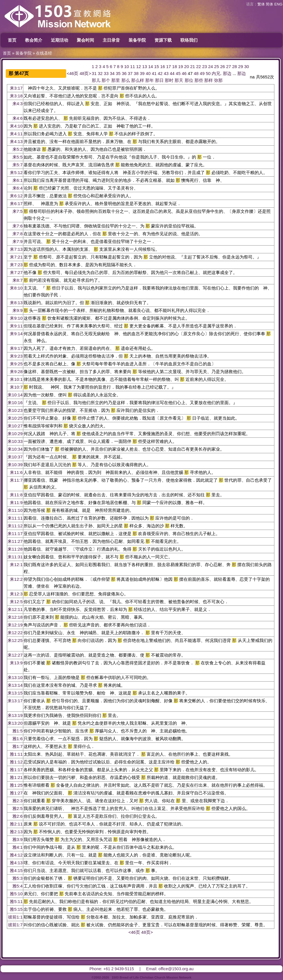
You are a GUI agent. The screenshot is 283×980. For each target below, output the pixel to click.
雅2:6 (18, 816)
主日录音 (111, 40)
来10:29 (15, 434)
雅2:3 (18, 801)
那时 (169, 80)
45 (178, 73)
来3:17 (16, 88)
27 (228, 66)
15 (157, 66)
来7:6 (18, 226)
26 (222, 66)
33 (106, 73)
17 (169, 66)
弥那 (218, 80)
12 (138, 66)
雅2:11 (16, 824)
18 (175, 66)
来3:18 (16, 96)
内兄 (216, 73)
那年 (150, 80)
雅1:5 (18, 731)
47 (190, 73)
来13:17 (15, 701)
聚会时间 (85, 40)
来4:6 (18, 118)
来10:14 (15, 395)
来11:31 (15, 557)
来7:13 (16, 249)
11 (133, 66)
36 (124, 73)
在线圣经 (44, 53)
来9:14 (16, 334)
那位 (189, 80)
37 (130, 73)
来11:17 (15, 534)
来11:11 (15, 518)
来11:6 (16, 472)
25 (217, 66)
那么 (126, 80)
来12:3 (16, 594)
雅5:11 (16, 901)
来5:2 (18, 149)
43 (166, 73)
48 (196, 73)
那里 (116, 80)
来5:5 (18, 157)
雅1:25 (16, 785)
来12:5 (16, 602)
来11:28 (15, 549)
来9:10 (16, 318)
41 (154, 73)
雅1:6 (18, 739)
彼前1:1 (15, 917)
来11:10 (15, 510)
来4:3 (18, 104)
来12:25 (15, 640)
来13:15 (15, 693)
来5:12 (16, 172)
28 (235, 66)
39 (142, 73)
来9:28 (16, 372)
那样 (209, 80)
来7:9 (18, 241)
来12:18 (15, 617)
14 (151, 66)
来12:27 (15, 655)
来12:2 (16, 579)
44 (172, 73)
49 (202, 73)
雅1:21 (16, 777)
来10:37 (15, 457)
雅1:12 (16, 762)
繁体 (261, 4)
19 (180, 66)
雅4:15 (16, 870)
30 (247, 66)
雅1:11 (16, 754)
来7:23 (16, 265)
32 (100, 73)
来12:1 (16, 565)
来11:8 (16, 495)
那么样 (138, 80)
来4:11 (16, 134)
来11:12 (15, 526)
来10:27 (15, 426)
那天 (179, 80)
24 (211, 66)
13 (145, 66)
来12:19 (15, 625)
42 (160, 73)
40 (148, 73)
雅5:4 (18, 886)
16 (163, 66)
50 (208, 73)
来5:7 (18, 165)
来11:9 (16, 502)
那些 (199, 80)
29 (241, 66)
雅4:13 (16, 863)
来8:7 (18, 280)
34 (112, 73)
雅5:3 (18, 878)
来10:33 (15, 441)
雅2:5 (18, 808)
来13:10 (15, 677)
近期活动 (60, 40)
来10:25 (15, 418)
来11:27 (15, 541)
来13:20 (15, 723)
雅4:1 (18, 847)
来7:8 (18, 234)
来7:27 (16, 272)
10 (127, 66)
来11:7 (16, 480)
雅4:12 (16, 855)
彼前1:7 (15, 925)
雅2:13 (16, 832)
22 (199, 66)
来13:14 (15, 685)
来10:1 (16, 379)
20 (187, 66)
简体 (269, 4)
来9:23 (16, 356)
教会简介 (34, 40)
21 (193, 66)
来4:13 (16, 141)
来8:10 (16, 288)
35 (118, 73)
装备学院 (137, 40)
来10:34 (15, 449)
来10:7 (16, 387)
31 (94, 73)
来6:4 (18, 188)
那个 (106, 80)
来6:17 (16, 203)
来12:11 (15, 609)
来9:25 (16, 364)
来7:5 (18, 211)
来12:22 (15, 633)
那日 (159, 80)
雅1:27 (16, 793)
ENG (278, 4)
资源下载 (163, 40)
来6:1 (18, 180)
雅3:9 (18, 839)
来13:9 (16, 663)
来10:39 (15, 465)
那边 (227, 73)
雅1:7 (18, 746)
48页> (85, 73)
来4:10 (16, 126)
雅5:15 (16, 909)
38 (136, 73)
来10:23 (15, 410)
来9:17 (16, 348)
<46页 (72, 73)
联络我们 (189, 40)
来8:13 (16, 303)
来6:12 (16, 196)
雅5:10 (16, 894)
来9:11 (16, 326)
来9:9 (18, 310)
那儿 (96, 80)
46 (184, 73)
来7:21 (16, 257)
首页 (12, 40)
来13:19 (15, 715)
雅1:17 (16, 770)
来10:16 (15, 403)
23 (205, 66)
